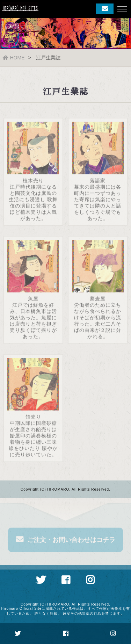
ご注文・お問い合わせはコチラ (66, 541)
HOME (14, 58)
